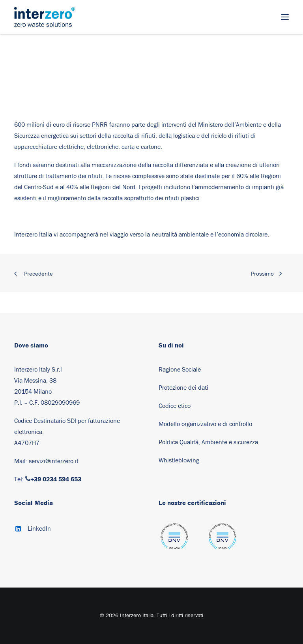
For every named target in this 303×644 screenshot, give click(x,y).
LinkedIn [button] (39, 529)
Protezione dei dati (183, 388)
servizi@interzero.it (54, 461)
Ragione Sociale (180, 370)
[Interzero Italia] (45, 17)
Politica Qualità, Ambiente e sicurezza (208, 442)
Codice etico (175, 406)
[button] (285, 17)
